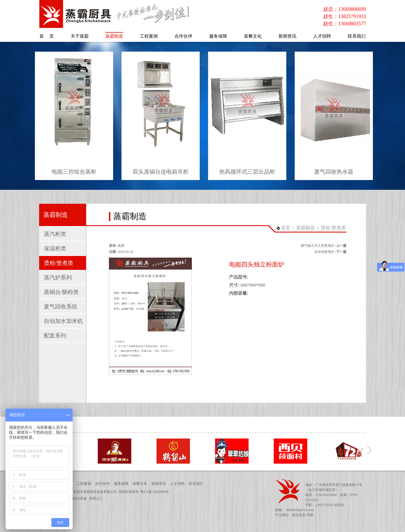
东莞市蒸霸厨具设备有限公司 (95, 492)
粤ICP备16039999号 (155, 492)
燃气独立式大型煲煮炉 (318, 246)
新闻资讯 (159, 484)
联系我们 (196, 484)
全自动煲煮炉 (324, 252)
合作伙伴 (103, 484)
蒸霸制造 (306, 228)
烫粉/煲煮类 (333, 228)
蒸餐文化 (140, 484)
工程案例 (84, 484)
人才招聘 (177, 484)
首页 (286, 228)
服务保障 (121, 484)
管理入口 (96, 499)
